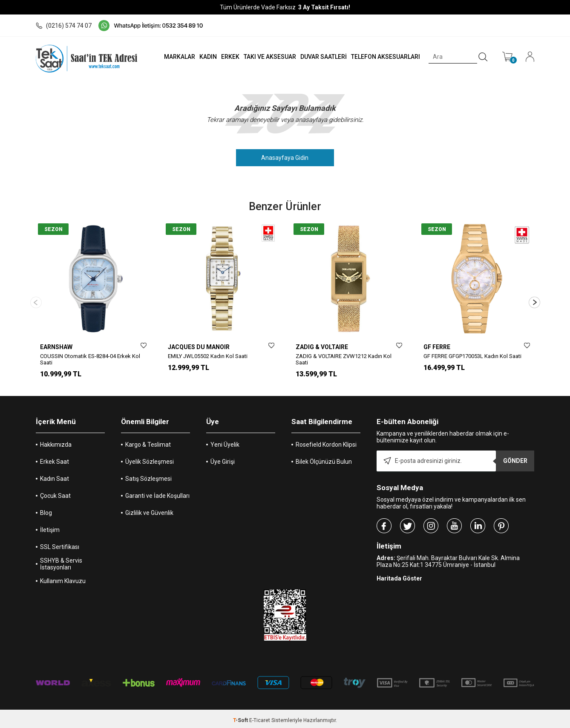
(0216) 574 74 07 (64, 26)
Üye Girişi (223, 459)
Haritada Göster (399, 575)
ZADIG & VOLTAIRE (322, 347)
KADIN (199, 57)
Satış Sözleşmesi (148, 476)
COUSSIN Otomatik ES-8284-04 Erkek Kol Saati (90, 359)
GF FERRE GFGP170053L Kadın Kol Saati (472, 356)
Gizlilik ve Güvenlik (149, 510)
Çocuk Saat (55, 493)
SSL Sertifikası (60, 544)
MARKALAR (168, 57)
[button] (534, 301)
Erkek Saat (55, 459)
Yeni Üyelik (225, 442)
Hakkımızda (56, 442)
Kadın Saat (55, 476)
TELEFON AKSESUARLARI (383, 57)
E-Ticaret (260, 717)
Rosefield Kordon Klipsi (326, 442)
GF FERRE (437, 347)
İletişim (50, 527)
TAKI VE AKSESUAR (263, 57)
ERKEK (223, 57)
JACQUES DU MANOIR (199, 347)
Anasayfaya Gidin (285, 158)
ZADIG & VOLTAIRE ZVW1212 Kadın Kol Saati (344, 359)
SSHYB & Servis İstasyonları (61, 561)
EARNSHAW (56, 347)
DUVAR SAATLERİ (319, 57)
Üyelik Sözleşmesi (150, 459)
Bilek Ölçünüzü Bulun (324, 459)
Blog (46, 510)
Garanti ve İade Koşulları (157, 493)
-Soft (241, 717)
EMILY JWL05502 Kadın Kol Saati (208, 356)
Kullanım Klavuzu (63, 578)
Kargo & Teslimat (148, 442)
